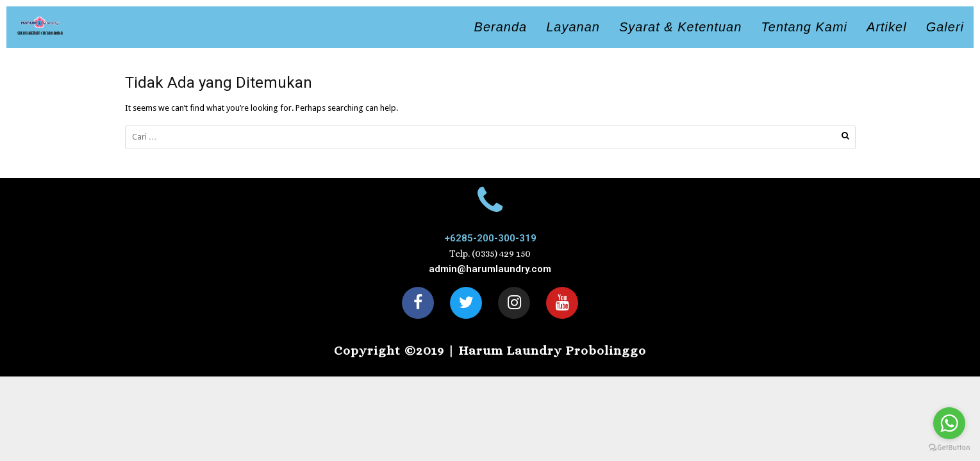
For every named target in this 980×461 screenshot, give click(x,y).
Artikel (887, 27)
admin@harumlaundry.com (490, 269)
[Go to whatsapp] (949, 423)
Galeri (945, 27)
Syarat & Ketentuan (680, 27)
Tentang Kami (804, 27)
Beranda (501, 27)
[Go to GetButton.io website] (949, 448)
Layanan (573, 27)
